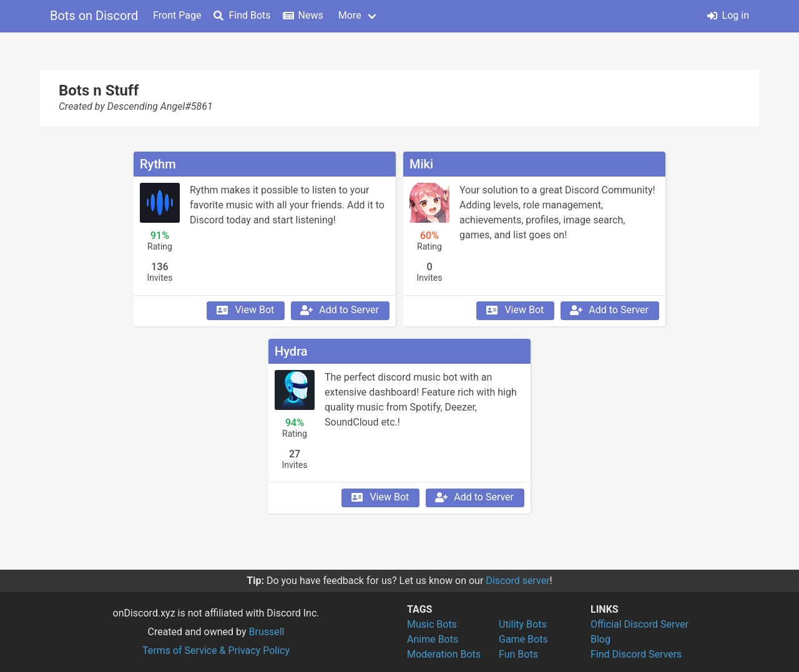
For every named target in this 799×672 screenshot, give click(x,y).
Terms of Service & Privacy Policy (216, 650)
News (303, 15)
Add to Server (339, 310)
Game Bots (523, 639)
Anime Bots (433, 639)
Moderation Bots (444, 654)
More (350, 15)
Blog (600, 639)
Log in (728, 15)
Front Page (177, 15)
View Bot (244, 310)
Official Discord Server (640, 624)
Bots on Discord (94, 16)
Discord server (517, 581)
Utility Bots (523, 624)
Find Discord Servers (636, 654)
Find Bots (242, 15)
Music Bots (432, 624)
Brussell (267, 632)
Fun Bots (518, 654)
